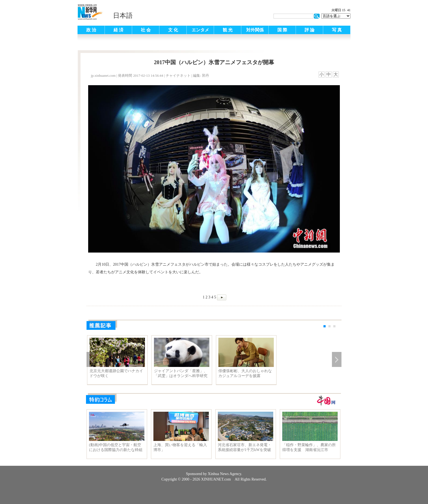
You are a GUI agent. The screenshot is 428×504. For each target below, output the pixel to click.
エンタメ (200, 30)
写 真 (337, 30)
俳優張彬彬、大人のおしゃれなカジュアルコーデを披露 (245, 373)
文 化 (173, 30)
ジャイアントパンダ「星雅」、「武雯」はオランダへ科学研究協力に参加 (181, 373)
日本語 (123, 16)
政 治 (91, 30)
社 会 (146, 30)
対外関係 (255, 30)
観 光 (228, 30)
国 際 (282, 30)
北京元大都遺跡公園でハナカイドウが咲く (116, 373)
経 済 (118, 30)
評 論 (310, 30)
